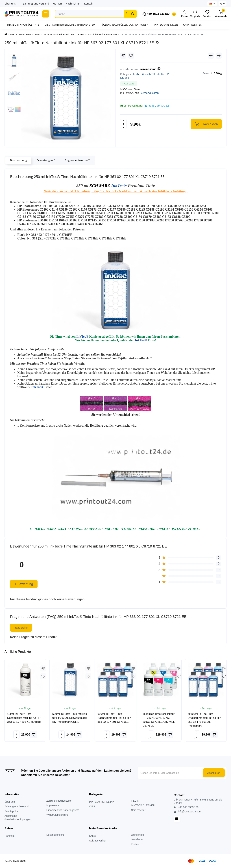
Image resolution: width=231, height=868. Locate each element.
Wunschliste (138, 835)
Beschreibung (18, 160)
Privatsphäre (12, 811)
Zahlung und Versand (36, 4)
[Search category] (127, 14)
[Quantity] (123, 124)
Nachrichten (73, 4)
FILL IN (135, 801)
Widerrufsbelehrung (57, 815)
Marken (57, 4)
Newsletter (137, 839)
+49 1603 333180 (156, 14)
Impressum (53, 805)
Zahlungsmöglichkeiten (59, 801)
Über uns (10, 4)
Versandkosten (150, 93)
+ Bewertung (24, 584)
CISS (92, 806)
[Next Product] (219, 56)
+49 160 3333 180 (186, 807)
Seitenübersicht (55, 835)
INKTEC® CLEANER (143, 805)
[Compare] (123, 56)
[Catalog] (46, 14)
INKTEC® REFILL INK (102, 802)
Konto (92, 836)
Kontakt (89, 4)
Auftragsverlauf (98, 841)
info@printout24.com (188, 812)
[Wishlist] (131, 56)
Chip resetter (138, 810)
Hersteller (10, 836)
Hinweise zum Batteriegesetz (63, 810)
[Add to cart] (34, 735)
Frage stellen (21, 628)
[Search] (133, 14)
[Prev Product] (211, 56)
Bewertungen (45, 160)
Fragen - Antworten (77, 160)
